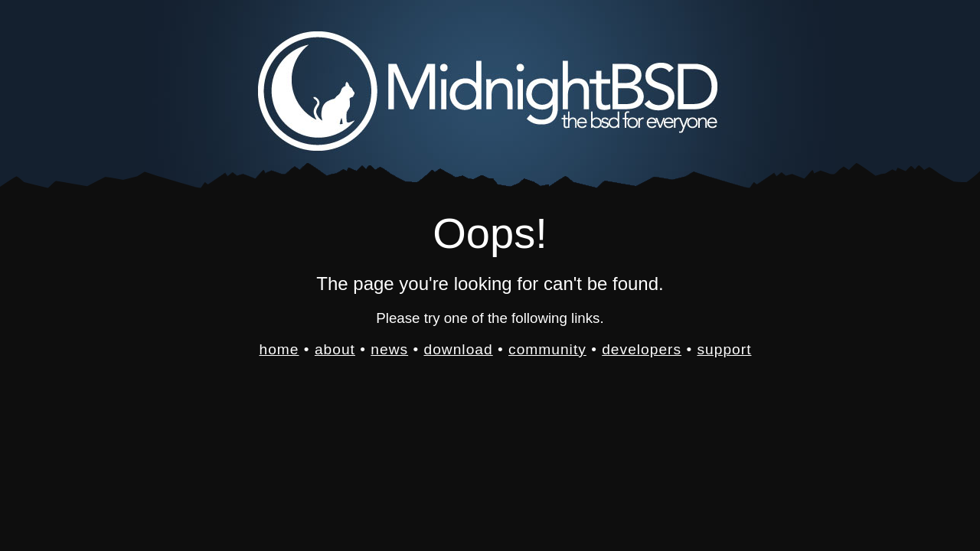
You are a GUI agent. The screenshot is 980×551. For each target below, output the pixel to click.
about (335, 349)
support (724, 349)
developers (642, 349)
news (389, 349)
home (279, 349)
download (459, 349)
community (547, 349)
